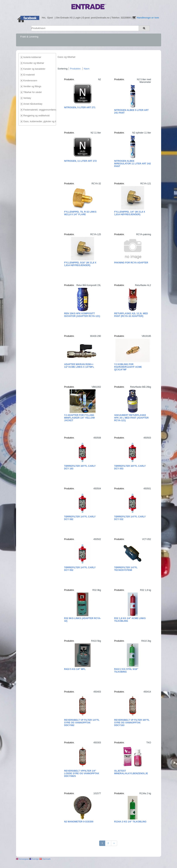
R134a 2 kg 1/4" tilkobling (130, 822)
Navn (87, 69)
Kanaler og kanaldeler (34, 69)
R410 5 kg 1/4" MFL (75, 669)
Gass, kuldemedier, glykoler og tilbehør (39, 121)
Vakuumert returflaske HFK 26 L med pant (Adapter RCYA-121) (131, 418)
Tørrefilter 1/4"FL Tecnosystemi (126, 569)
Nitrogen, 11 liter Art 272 (80, 161)
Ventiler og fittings (32, 86)
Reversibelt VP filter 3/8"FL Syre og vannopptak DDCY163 (132, 723)
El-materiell (29, 75)
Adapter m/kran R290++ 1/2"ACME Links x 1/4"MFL (79, 366)
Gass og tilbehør (67, 57)
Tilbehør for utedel (33, 92)
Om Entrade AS (65, 18)
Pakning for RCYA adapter (131, 263)
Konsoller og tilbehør (34, 63)
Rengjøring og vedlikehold (37, 116)
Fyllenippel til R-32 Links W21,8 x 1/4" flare (80, 213)
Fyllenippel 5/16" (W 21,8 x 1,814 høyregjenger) (80, 264)
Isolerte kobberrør (32, 57)
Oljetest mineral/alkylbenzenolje (131, 772)
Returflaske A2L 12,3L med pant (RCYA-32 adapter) (131, 315)
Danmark (45, 859)
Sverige (34, 859)
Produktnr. (75, 69)
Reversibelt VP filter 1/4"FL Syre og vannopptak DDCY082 (82, 723)
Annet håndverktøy (33, 104)
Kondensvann (30, 81)
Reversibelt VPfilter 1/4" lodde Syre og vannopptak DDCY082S (82, 773)
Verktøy (27, 98)
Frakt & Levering (29, 37)
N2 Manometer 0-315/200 (79, 822)
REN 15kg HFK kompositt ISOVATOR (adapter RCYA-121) (82, 315)
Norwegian (22, 859)
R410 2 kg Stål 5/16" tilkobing (126, 670)
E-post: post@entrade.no (96, 18)
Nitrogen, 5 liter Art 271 (80, 108)
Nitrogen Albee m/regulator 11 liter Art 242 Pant (133, 164)
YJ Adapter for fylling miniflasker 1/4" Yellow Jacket (80, 418)
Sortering (63, 69)
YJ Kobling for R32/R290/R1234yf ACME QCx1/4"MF (128, 367)
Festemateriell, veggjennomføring (39, 110)
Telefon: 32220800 (121, 18)
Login (78, 18)
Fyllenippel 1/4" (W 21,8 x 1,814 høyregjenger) (130, 213)
